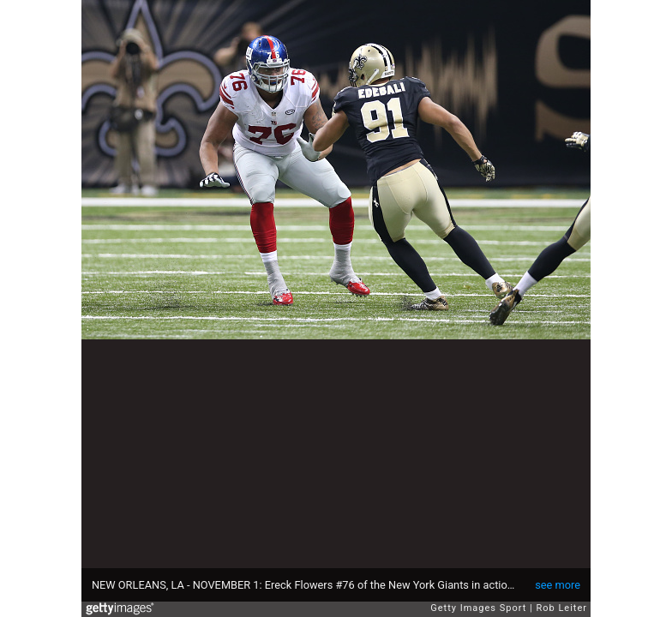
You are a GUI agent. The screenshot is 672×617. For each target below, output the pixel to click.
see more (558, 585)
